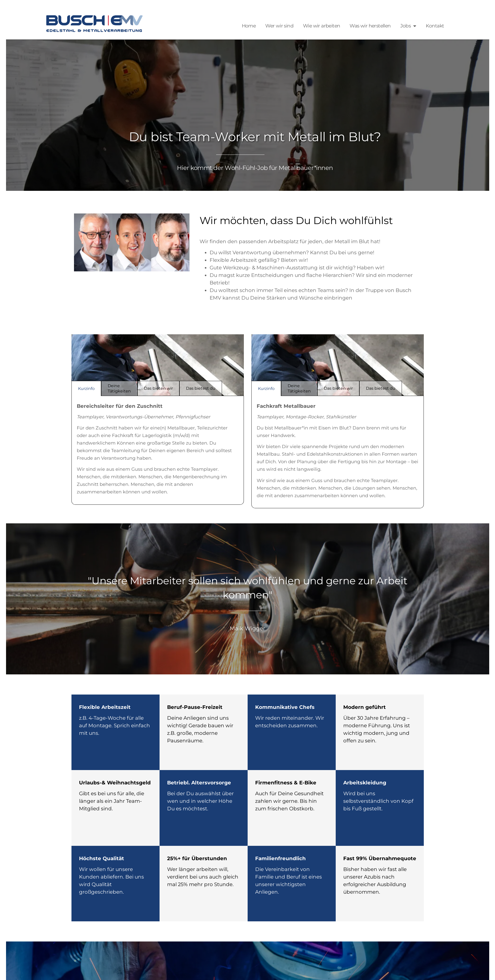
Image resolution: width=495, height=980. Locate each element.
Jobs (408, 26)
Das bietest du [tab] (201, 388)
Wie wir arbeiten (321, 26)
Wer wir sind (279, 26)
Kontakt (435, 26)
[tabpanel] (158, 450)
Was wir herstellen (370, 26)
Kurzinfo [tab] (86, 389)
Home (249, 26)
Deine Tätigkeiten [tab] (119, 388)
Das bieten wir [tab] (158, 388)
